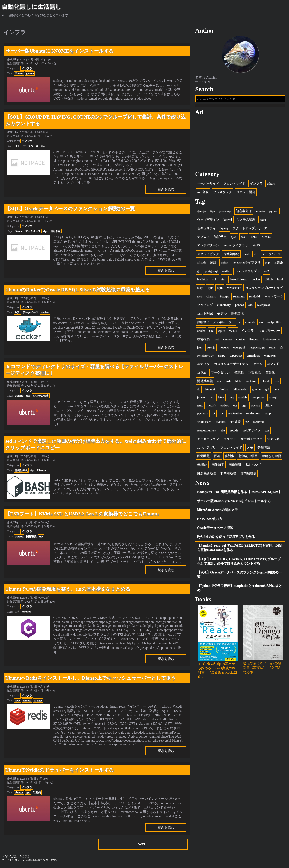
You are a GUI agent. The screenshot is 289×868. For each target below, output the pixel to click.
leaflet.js (202, 281)
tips (43, 146)
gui (267, 390)
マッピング (205, 306)
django (38, 700)
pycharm (203, 415)
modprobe (258, 399)
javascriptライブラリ (247, 264)
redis (18, 700)
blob (238, 382)
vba (223, 432)
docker (45, 312)
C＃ (17, 612)
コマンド (273, 365)
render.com (253, 415)
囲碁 (217, 457)
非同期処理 (228, 474)
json (200, 349)
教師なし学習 (271, 457)
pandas (240, 306)
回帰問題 (203, 457)
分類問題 (264, 449)
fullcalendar (240, 390)
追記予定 (55, 231)
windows (270, 357)
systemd (258, 423)
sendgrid (254, 297)
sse (247, 423)
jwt (211, 399)
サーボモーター (251, 440)
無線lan (202, 466)
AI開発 (37, 792)
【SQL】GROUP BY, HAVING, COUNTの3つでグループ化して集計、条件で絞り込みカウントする (239, 562)
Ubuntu (19, 73)
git (199, 272)
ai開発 (278, 264)
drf (256, 255)
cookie (241, 340)
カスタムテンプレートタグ (264, 289)
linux (254, 238)
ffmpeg (254, 340)
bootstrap (251, 382)
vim (223, 281)
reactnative (235, 415)
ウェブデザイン (208, 221)
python (274, 212)
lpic (210, 289)
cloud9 (266, 382)
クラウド (230, 440)
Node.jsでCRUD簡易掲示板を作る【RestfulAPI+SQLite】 (239, 493)
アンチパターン (208, 247)
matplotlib (274, 323)
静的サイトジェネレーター (216, 323)
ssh (250, 306)
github (269, 281)
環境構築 (203, 340)
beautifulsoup (238, 281)
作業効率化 (231, 255)
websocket (234, 289)
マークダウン (220, 374)
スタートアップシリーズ (250, 229)
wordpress (263, 306)
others (271, 185)
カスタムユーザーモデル (231, 365)
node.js (224, 349)
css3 (244, 238)
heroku (266, 238)
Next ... (143, 845)
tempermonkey (207, 432)
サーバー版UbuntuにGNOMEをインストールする (234, 502)
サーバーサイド (208, 185)
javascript (225, 212)
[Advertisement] (240, 144)
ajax (234, 238)
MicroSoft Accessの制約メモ (217, 511)
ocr (235, 407)
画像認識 (235, 466)
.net (216, 340)
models (242, 399)
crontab (250, 323)
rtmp (268, 415)
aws (200, 297)
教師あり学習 (248, 457)
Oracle (19, 231)
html (280, 281)
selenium (239, 297)
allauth (201, 264)
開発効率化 (21, 470)
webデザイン (252, 432)
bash (247, 255)
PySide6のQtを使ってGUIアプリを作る (226, 538)
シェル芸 (273, 440)
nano (200, 407)
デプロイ (203, 238)
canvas (228, 340)
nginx (224, 264)
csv (277, 382)
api (219, 382)
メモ (250, 449)
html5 (256, 247)
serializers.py (205, 357)
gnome (30, 73)
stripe (222, 357)
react (263, 221)
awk (228, 382)
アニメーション (208, 440)
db (199, 390)
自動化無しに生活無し (31, 7)
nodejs (225, 407)
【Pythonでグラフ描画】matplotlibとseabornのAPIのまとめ (240, 589)
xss (267, 432)
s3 (281, 349)
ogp (244, 407)
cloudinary (224, 306)
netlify (212, 407)
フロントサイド (234, 185)
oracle (201, 332)
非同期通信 (248, 474)
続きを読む (166, 189)
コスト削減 (205, 315)
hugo (200, 289)
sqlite (221, 332)
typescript (236, 357)
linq (231, 399)
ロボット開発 (246, 193)
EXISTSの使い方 (210, 520)
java (276, 390)
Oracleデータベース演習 (215, 529)
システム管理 (41, 396)
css (261, 323)
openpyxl (239, 349)
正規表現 (254, 374)
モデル (222, 315)
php (267, 264)
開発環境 (31, 537)
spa (211, 332)
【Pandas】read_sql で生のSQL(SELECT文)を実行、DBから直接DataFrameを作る (240, 549)
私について (254, 466)
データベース (30, 146)
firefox (224, 390)
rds (221, 415)
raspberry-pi (257, 349)
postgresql (211, 272)
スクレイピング (208, 255)
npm (220, 289)
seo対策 (235, 423)
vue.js (233, 332)
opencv (255, 407)
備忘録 (239, 374)
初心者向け (244, 212)
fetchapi (210, 390)
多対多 (230, 457)
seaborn (221, 423)
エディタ (203, 365)
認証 (213, 264)
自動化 (270, 374)
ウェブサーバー (269, 332)
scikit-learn (204, 423)
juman (201, 399)
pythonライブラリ (236, 247)
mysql (273, 399)
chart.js (211, 297)
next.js (211, 349)
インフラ (27, 68)
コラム (202, 374)
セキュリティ (206, 229)
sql (214, 281)
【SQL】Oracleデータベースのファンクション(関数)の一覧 (239, 576)
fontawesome (271, 340)
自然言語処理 (206, 474)
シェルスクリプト (247, 272)
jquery (224, 229)
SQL (17, 146)
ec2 (267, 272)
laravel (228, 221)
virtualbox (253, 357)
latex (221, 399)
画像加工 (218, 466)
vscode (234, 432)
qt (214, 415)
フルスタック (222, 193)
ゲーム (258, 365)
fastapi (224, 297)
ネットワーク (274, 297)
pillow (269, 407)
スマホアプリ (206, 449)
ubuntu (27, 700)
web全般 (203, 193)
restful (226, 272)
